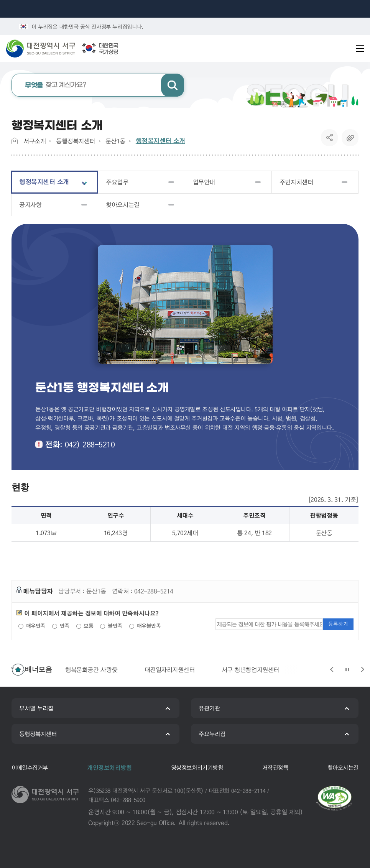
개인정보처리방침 (109, 768)
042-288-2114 (248, 791)
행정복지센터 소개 (160, 141)
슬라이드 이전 (332, 669)
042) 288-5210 (90, 444)
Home (15, 141)
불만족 (111, 626)
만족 (61, 626)
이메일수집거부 (30, 768)
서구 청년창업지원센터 (250, 670)
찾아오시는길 (343, 768)
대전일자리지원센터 (170, 670)
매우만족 (32, 626)
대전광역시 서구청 (46, 48)
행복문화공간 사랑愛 (91, 670)
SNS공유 (330, 138)
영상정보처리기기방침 (197, 768)
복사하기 (350, 138)
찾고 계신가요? (56, 85)
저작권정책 (275, 768)
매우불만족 (145, 626)
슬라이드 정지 (347, 669)
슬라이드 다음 (362, 669)
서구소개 (35, 141)
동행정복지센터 (76, 141)
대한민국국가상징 (109, 49)
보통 (85, 626)
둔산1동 (115, 141)
